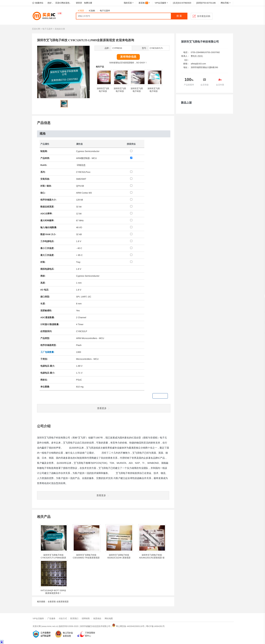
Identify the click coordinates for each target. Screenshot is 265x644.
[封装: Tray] (131, 262)
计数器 (51, 324)
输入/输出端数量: (49, 227)
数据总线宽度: (47, 207)
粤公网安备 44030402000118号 (128, 626)
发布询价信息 (128, 57)
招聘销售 (86, 618)
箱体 (49, 186)
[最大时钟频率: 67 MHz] (131, 220)
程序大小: (48, 200)
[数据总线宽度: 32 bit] (131, 206)
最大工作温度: (47, 255)
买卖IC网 (36, 29)
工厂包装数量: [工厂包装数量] (47, 352)
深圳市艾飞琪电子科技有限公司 (200, 42)
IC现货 (81, 11)
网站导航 (225, 3)
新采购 (143, 3)
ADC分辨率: (46, 214)
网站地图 (109, 618)
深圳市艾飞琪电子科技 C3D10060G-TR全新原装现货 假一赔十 (86, 558)
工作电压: (47, 241)
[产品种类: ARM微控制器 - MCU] (131, 158)
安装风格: (45, 179)
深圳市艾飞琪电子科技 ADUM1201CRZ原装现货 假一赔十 (152, 558)
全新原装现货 (63, 602)
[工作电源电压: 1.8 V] (131, 241)
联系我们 (74, 618)
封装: (43, 262)
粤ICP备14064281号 (155, 626)
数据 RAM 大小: (48, 234)
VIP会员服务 (160, 3)
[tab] (104, 134)
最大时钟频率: (47, 220)
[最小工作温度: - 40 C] (131, 248)
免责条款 (97, 618)
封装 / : (46, 186)
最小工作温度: (47, 248)
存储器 (48, 200)
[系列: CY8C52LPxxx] (131, 172)
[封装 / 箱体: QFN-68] (131, 186)
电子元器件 (105, 11)
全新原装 (52, 602)
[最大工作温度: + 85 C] (131, 255)
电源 (47, 241)
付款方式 (63, 618)
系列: (43, 172)
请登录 (79, 3)
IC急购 (92, 11)
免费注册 (88, 3)
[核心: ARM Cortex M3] (131, 192)
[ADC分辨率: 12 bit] (131, 213)
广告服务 (51, 618)
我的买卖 (128, 3)
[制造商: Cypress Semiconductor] (131, 151)
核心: (43, 193)
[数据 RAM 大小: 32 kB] (131, 234)
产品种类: (45, 158)
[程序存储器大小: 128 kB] (131, 199)
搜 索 (179, 16)
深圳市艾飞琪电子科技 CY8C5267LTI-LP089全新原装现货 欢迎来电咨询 (53, 558)
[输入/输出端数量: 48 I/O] (131, 227)
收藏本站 (39, 3)
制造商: (44, 151)
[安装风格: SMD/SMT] (131, 179)
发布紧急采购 (204, 16)
